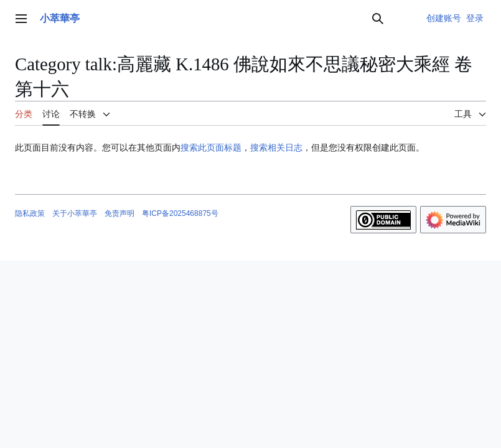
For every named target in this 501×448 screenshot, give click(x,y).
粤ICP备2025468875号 (180, 213)
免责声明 (119, 213)
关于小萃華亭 (75, 213)
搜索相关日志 (276, 147)
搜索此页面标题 (211, 147)
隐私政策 (30, 213)
